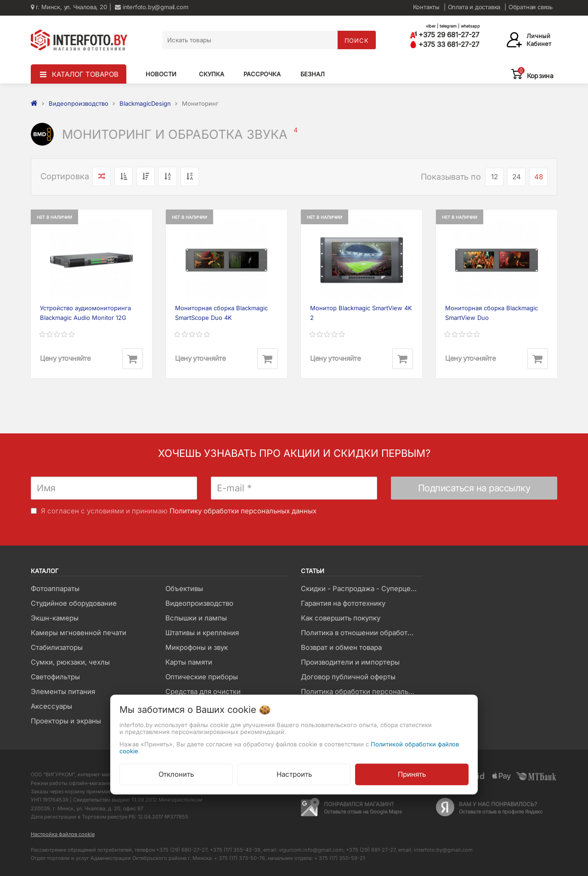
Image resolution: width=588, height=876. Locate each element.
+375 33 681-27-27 (444, 44)
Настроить (294, 774)
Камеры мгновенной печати (79, 633)
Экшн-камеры (55, 618)
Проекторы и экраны (66, 721)
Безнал (313, 74)
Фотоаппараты (55, 589)
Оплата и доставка (474, 7)
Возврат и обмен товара (341, 647)
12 (495, 177)
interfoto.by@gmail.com (151, 7)
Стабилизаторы (57, 647)
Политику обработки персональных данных (243, 511)
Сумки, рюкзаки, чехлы (70, 662)
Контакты (426, 7)
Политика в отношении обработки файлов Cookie (361, 633)
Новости (161, 74)
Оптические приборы (202, 677)
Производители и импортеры (350, 662)
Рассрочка (262, 74)
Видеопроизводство (199, 603)
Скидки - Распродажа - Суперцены (360, 589)
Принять (412, 774)
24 (517, 177)
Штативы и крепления (202, 633)
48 (539, 177)
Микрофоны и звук (197, 647)
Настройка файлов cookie (63, 834)
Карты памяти (189, 662)
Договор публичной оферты (348, 677)
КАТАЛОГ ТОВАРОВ (85, 74)
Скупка (212, 74)
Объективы (184, 589)
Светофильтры (55, 677)
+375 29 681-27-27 (444, 35)
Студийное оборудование (74, 603)
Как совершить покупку (341, 618)
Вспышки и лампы (196, 618)
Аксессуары (51, 706)
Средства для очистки (203, 691)
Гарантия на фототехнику (343, 603)
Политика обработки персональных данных (361, 691)
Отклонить (176, 774)
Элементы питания (63, 691)
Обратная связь (531, 7)
